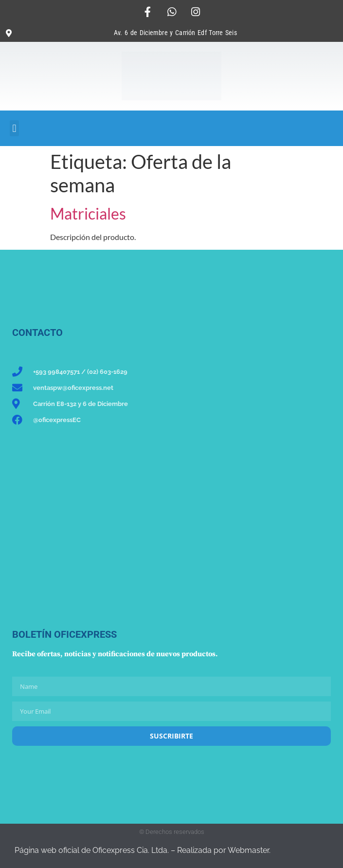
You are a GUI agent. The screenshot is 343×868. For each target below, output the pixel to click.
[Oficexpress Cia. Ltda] (62, 527)
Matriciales (88, 213)
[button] (14, 128)
